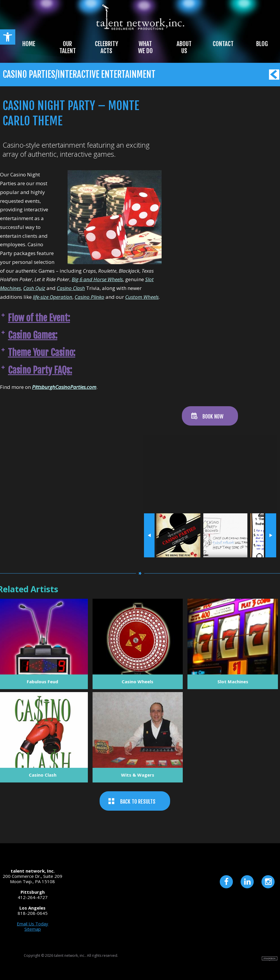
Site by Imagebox (270, 959)
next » (271, 535)
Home (29, 44)
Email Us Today (32, 924)
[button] (8, 37)
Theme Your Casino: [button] (38, 353)
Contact (223, 44)
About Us (184, 47)
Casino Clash (71, 288)
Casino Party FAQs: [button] (36, 370)
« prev (149, 535)
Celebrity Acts (107, 47)
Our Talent (68, 47)
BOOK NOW (213, 416)
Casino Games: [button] (29, 335)
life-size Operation (53, 297)
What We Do (145, 47)
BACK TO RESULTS (138, 802)
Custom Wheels (142, 297)
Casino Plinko (89, 297)
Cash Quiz (34, 288)
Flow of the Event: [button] (35, 318)
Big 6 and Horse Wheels (97, 279)
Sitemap (33, 929)
